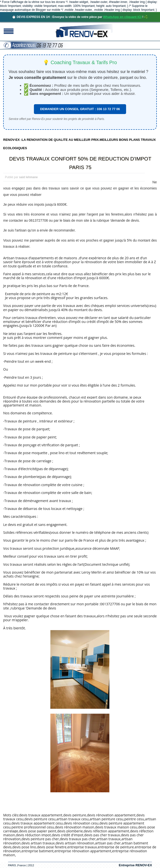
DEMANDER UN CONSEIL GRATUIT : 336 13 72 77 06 (80, 109)
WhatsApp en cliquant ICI (122, 17)
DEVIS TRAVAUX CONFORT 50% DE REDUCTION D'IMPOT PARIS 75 (80, 163)
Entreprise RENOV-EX (135, 865)
